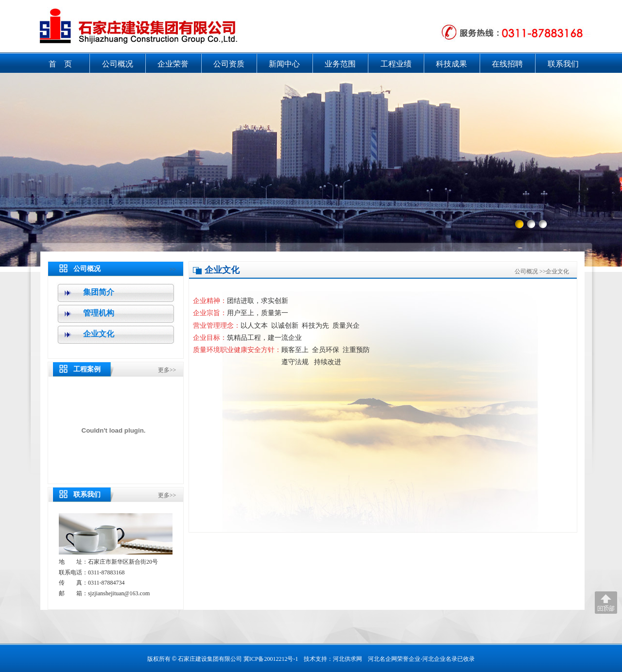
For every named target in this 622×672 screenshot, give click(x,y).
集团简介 (99, 292)
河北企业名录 (440, 659)
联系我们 (563, 64)
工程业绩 (396, 64)
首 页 (60, 64)
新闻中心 (284, 64)
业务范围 (340, 64)
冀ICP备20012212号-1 (271, 659)
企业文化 (99, 334)
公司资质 (229, 64)
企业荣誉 (173, 64)
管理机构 (99, 313)
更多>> (167, 370)
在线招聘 (507, 64)
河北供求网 (347, 659)
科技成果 (451, 64)
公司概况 (118, 64)
